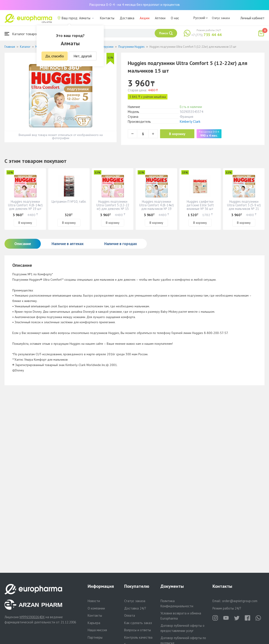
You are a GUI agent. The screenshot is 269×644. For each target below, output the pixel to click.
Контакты (107, 18)
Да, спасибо (55, 56)
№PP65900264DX (32, 617)
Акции (145, 18)
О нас (175, 18)
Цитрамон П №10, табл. (69, 201)
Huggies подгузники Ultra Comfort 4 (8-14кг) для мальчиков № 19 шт (156, 207)
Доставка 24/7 (135, 608)
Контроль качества (138, 637)
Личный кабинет (252, 18)
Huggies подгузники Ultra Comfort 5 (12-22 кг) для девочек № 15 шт (113, 207)
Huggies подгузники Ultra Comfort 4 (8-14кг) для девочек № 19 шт (25, 205)
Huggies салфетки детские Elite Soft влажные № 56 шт (200, 205)
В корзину (177, 134)
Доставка (127, 18)
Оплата (130, 615)
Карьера (94, 623)
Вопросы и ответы (138, 630)
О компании (96, 608)
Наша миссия (97, 630)
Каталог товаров (22, 34)
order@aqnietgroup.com (240, 601)
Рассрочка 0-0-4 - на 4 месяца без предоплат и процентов (134, 4)
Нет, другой (83, 56)
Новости (94, 601)
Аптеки (160, 18)
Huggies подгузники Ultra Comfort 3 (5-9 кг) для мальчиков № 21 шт (244, 207)
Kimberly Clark (190, 122)
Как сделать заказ (138, 623)
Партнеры (95, 637)
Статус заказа (221, 18)
